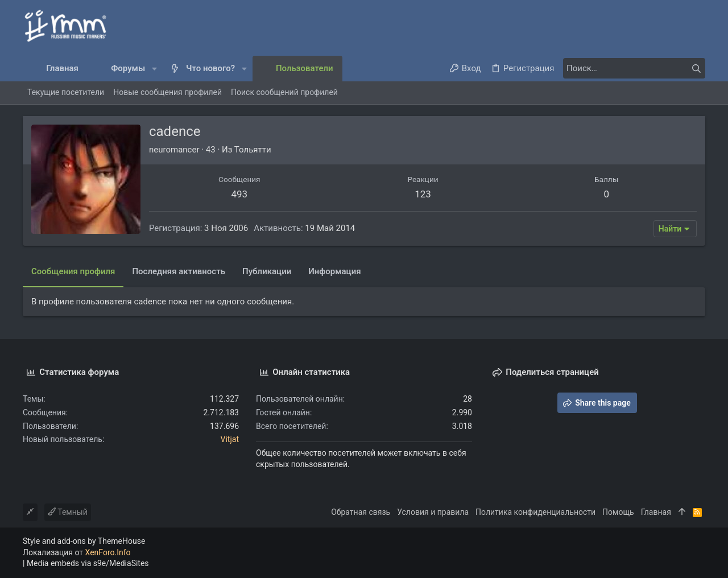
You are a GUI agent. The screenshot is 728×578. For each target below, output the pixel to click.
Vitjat (230, 439)
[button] (154, 69)
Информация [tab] (334, 271)
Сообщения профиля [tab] (73, 271)
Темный (68, 512)
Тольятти (253, 150)
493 (239, 194)
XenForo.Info (108, 552)
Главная (656, 512)
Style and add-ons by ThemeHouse (84, 541)
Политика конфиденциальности (535, 512)
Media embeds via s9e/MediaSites (88, 563)
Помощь (618, 512)
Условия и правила (433, 512)
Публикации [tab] (267, 271)
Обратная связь (361, 512)
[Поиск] (634, 68)
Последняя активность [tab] (179, 271)
